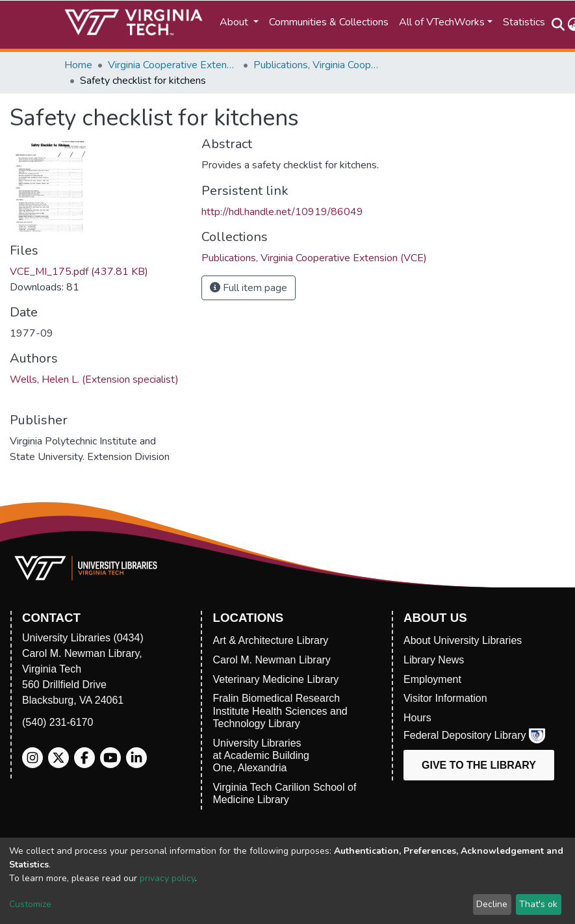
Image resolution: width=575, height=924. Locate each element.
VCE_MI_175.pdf (79, 272)
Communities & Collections (329, 22)
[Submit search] (558, 25)
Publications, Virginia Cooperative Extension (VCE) (318, 65)
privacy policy (167, 878)
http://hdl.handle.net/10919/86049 (282, 212)
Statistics (524, 22)
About (235, 22)
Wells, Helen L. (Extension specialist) (94, 379)
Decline (492, 904)
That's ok (538, 904)
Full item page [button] (249, 288)
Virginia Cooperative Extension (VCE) (173, 65)
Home (78, 65)
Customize (30, 904)
